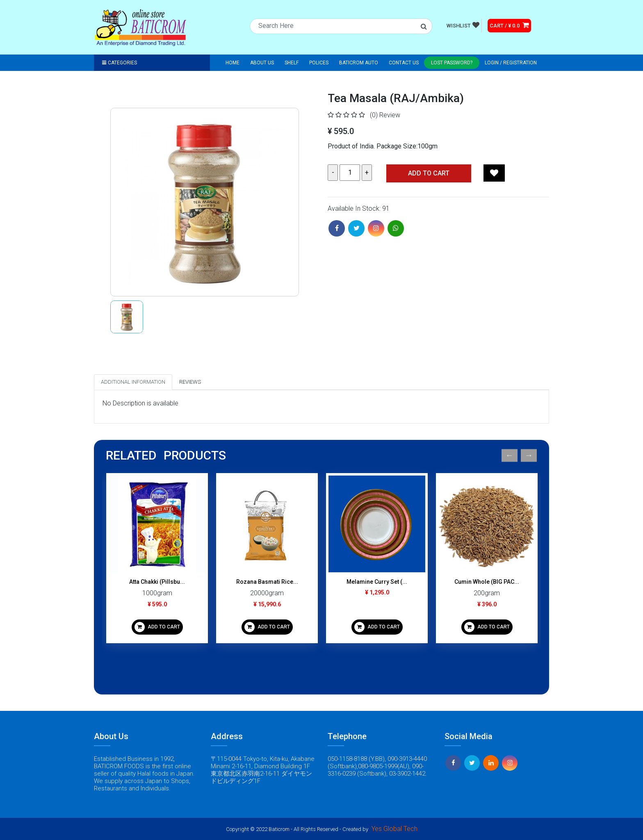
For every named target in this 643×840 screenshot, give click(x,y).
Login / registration (511, 63)
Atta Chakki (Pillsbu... (157, 582)
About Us (262, 63)
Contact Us (404, 63)
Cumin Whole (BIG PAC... (487, 582)
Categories (120, 63)
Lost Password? (452, 63)
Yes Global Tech (394, 829)
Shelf (292, 63)
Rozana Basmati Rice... (267, 582)
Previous (510, 456)
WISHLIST (463, 25)
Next (529, 456)
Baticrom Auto (359, 63)
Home (233, 63)
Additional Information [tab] (133, 382)
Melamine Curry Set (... (377, 582)
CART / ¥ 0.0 (509, 25)
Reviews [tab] (190, 382)
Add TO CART (429, 173)
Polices (319, 63)
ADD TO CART (157, 627)
